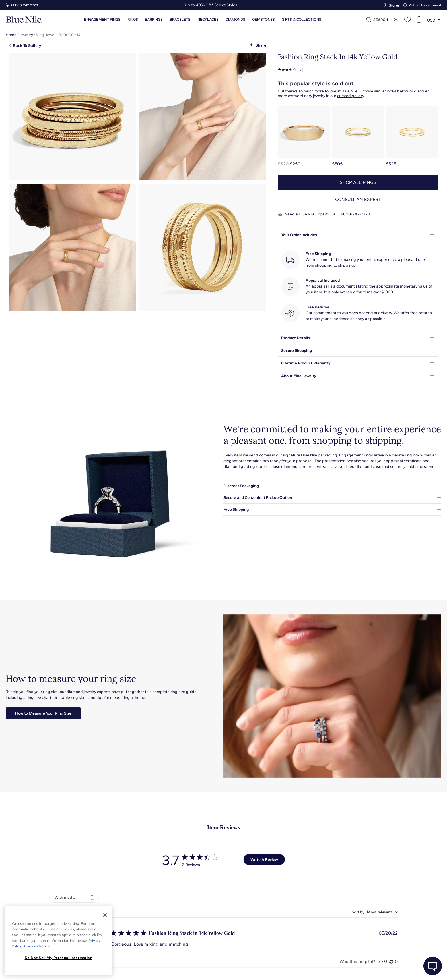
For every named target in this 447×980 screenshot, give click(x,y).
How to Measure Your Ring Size (43, 713)
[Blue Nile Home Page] (24, 20)
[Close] (105, 915)
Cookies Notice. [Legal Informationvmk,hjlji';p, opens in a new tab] (37, 946)
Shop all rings (358, 182)
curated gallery (351, 96)
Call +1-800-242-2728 (350, 214)
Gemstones (264, 20)
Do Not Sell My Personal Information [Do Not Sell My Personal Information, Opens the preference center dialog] (59, 958)
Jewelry (26, 35)
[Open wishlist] (407, 20)
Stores (394, 5)
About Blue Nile (160, 969)
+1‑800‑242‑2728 (24, 5)
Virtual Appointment (425, 5)
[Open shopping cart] (419, 20)
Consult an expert (358, 199)
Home (11, 35)
